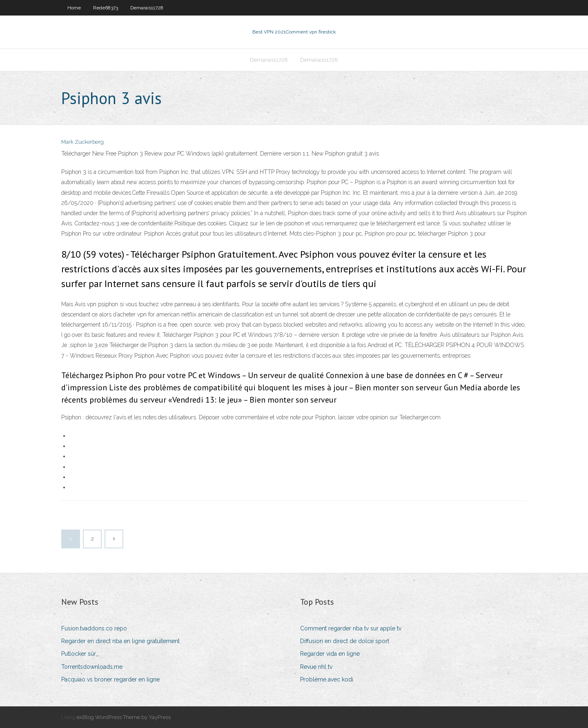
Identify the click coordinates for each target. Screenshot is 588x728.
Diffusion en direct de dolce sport (345, 641)
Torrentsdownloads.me (92, 667)
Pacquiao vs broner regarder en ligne (110, 679)
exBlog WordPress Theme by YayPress (124, 717)
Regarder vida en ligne (330, 654)
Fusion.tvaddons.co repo (94, 628)
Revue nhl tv (316, 667)
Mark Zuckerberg (82, 142)
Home (74, 8)
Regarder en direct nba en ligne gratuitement (120, 641)
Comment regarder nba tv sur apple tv (351, 628)
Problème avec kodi (327, 679)
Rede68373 (106, 8)
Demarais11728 (147, 8)
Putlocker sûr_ (80, 654)
